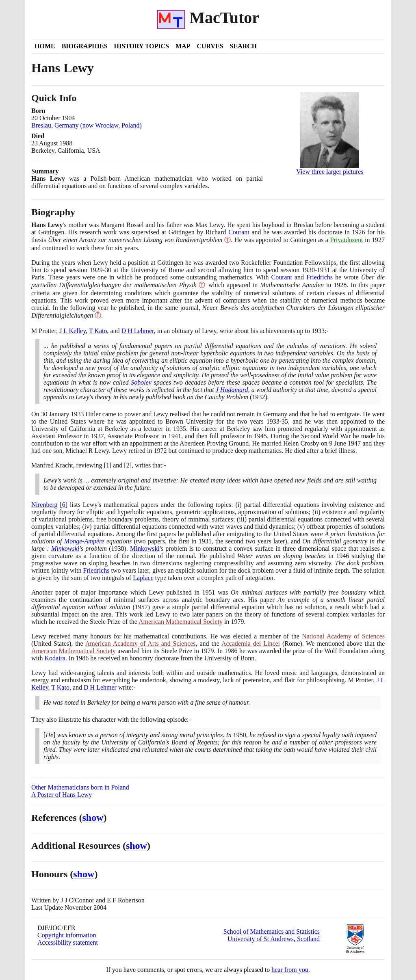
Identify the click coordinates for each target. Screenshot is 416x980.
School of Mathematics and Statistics (272, 931)
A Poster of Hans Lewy (62, 795)
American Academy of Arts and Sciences (141, 644)
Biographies (85, 46)
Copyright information (67, 935)
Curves (210, 46)
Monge (73, 541)
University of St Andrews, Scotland (274, 939)
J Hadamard (232, 390)
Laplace (143, 578)
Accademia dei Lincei (251, 644)
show (93, 818)
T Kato (98, 331)
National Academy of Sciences (343, 636)
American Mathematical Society (181, 622)
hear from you (290, 970)
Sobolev (141, 382)
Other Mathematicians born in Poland (80, 787)
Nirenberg (44, 505)
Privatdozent (347, 240)
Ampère (94, 541)
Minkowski (65, 548)
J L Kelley (73, 331)
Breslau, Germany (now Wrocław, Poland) (87, 125)
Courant (239, 232)
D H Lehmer (138, 331)
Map (183, 46)
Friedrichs (320, 277)
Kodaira (55, 658)
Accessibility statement (68, 942)
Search (244, 46)
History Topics (142, 46)
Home (45, 46)
